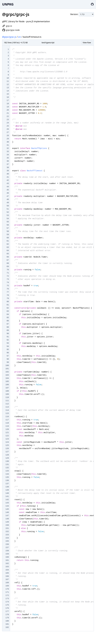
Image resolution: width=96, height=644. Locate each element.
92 (8, 340)
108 (7, 391)
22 (8, 116)
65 (8, 254)
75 (8, 286)
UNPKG (8, 4)
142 (7, 500)
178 (7, 615)
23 (8, 120)
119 (7, 426)
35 (8, 158)
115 (7, 413)
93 (8, 343)
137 (7, 484)
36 (8, 161)
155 (7, 541)
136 (7, 480)
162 (7, 563)
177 (7, 611)
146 (7, 512)
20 (8, 110)
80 (8, 302)
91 (8, 337)
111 (7, 401)
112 (7, 404)
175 (7, 605)
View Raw (87, 43)
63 (8, 247)
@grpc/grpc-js (9, 37)
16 (8, 97)
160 (7, 557)
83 (8, 311)
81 (8, 305)
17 (8, 100)
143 (7, 503)
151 (7, 528)
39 (8, 171)
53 (8, 215)
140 (7, 493)
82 (8, 308)
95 (8, 350)
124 (7, 442)
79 (8, 298)
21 (8, 113)
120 (7, 429)
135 (7, 477)
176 (7, 608)
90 (8, 334)
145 (7, 509)
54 (8, 219)
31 (8, 145)
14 (8, 91)
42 (8, 180)
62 (8, 244)
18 (8, 104)
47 (8, 196)
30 (8, 142)
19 (8, 107)
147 (7, 516)
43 (8, 183)
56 (8, 225)
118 (7, 423)
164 (7, 570)
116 (7, 417)
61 (8, 241)
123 (7, 439)
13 (8, 88)
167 (7, 579)
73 (8, 279)
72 (8, 276)
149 (7, 522)
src (20, 37)
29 (8, 139)
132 (7, 468)
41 (8, 177)
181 (7, 624)
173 (7, 599)
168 (7, 583)
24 (8, 123)
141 (7, 496)
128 (7, 455)
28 (8, 136)
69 (8, 267)
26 (8, 129)
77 (8, 292)
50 (8, 206)
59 (8, 235)
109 (7, 394)
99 (8, 362)
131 (7, 465)
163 (7, 567)
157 (7, 548)
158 (7, 551)
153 (7, 535)
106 (7, 385)
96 (8, 353)
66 (8, 257)
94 (8, 346)
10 (8, 78)
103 (7, 375)
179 (7, 618)
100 (7, 366)
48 (8, 199)
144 (7, 506)
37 (8, 164)
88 (8, 327)
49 (8, 203)
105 (7, 381)
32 (8, 148)
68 (8, 263)
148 (7, 519)
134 (7, 474)
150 (7, 525)
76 (8, 289)
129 (7, 458)
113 (7, 407)
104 (7, 378)
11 (8, 81)
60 (8, 238)
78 (8, 295)
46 (8, 193)
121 (7, 433)
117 (7, 420)
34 (8, 155)
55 (8, 222)
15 (8, 94)
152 (7, 532)
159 (7, 554)
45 (8, 190)
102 (7, 372)
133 (7, 471)
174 (7, 602)
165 (7, 573)
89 (8, 330)
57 (8, 228)
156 (7, 544)
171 (7, 592)
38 (8, 168)
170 (7, 589)
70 (8, 270)
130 (7, 461)
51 (8, 209)
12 (8, 84)
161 (7, 560)
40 (8, 174)
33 (8, 152)
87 (8, 324)
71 (8, 273)
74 (8, 282)
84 (8, 314)
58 (8, 231)
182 (7, 627)
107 (7, 388)
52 (8, 212)
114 (7, 410)
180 (7, 621)
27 (8, 132)
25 (8, 126)
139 (7, 490)
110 (7, 397)
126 (7, 449)
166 (7, 576)
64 (8, 251)
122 (7, 436)
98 (8, 359)
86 (8, 321)
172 (7, 595)
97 (8, 356)
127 (7, 452)
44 (8, 187)
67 (8, 260)
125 (7, 445)
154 (7, 538)
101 (7, 369)
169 (7, 586)
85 (8, 318)
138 (7, 487)
